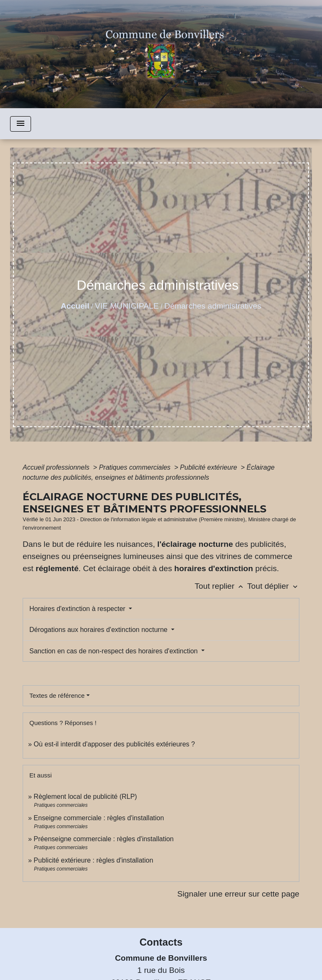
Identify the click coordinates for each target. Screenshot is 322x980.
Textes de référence (57, 695)
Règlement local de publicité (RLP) (85, 797)
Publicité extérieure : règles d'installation (93, 860)
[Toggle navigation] (21, 124)
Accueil (75, 306)
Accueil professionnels (57, 467)
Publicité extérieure (209, 467)
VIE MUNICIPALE (127, 306)
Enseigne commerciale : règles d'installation (99, 818)
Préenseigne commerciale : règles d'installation (104, 839)
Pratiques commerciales (136, 467)
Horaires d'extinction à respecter (78, 609)
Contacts (161, 942)
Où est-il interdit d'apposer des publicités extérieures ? (114, 744)
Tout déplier (273, 586)
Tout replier (221, 586)
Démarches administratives (213, 306)
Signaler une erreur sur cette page (238, 894)
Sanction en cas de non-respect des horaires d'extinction (114, 651)
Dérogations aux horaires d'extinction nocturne (99, 630)
